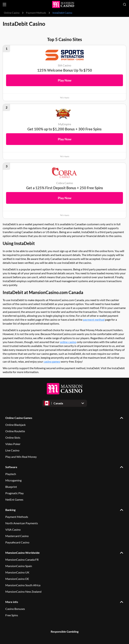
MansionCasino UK (17, 572)
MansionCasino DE (17, 579)
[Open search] (125, 4)
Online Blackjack (15, 425)
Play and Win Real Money (21, 457)
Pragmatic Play (15, 493)
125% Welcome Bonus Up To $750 (65, 70)
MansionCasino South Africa (23, 585)
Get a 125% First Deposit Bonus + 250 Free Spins (65, 188)
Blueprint (11, 487)
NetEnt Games (14, 499)
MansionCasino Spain (19, 566)
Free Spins (12, 615)
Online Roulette (15, 431)
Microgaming (13, 480)
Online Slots (13, 437)
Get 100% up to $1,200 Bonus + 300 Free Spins (64, 129)
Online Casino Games (19, 418)
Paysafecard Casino (17, 542)
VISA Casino (13, 530)
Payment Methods (36, 13)
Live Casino (12, 450)
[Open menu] (4, 5)
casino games (52, 361)
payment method (94, 320)
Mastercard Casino (17, 536)
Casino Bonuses (15, 609)
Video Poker (13, 444)
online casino (68, 342)
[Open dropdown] (64, 403)
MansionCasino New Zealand (23, 592)
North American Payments (22, 523)
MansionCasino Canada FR (22, 560)
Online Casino (12, 13)
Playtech (11, 474)
